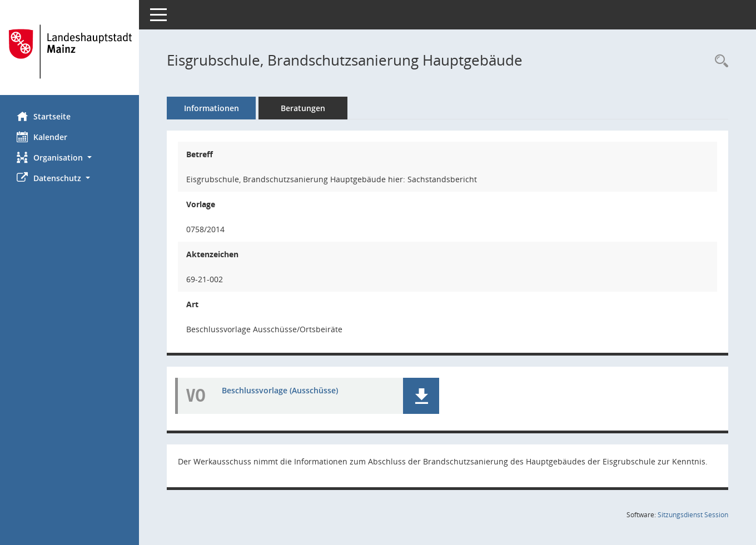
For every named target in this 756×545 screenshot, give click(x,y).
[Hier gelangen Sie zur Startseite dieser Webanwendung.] (69, 52)
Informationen (212, 108)
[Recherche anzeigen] (719, 61)
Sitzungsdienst (693, 515)
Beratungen (303, 108)
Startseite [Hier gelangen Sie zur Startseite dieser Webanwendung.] (44, 116)
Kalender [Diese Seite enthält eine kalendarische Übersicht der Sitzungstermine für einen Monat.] (42, 137)
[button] (69, 157)
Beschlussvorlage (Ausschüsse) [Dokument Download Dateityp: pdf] (280, 390)
